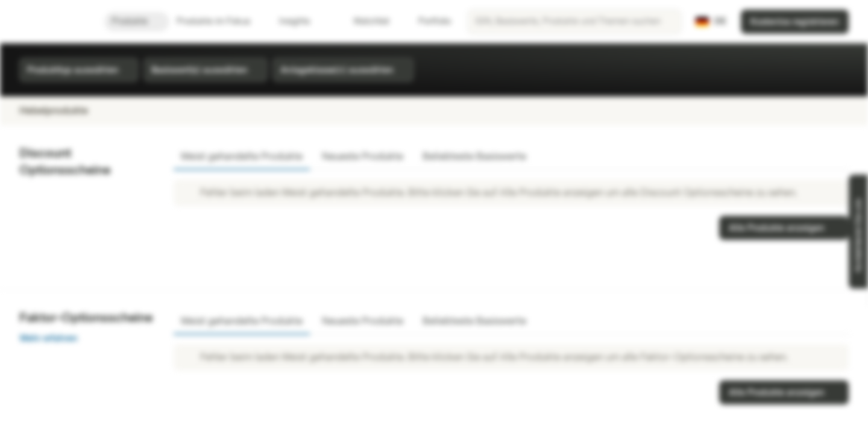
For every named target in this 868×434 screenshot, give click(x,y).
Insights (302, 21)
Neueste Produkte (363, 156)
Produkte (137, 21)
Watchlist (364, 21)
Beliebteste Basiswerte (474, 156)
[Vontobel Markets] (52, 22)
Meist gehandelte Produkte (242, 156)
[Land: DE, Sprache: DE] (711, 22)
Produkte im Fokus (221, 21)
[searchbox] (574, 22)
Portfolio (427, 21)
